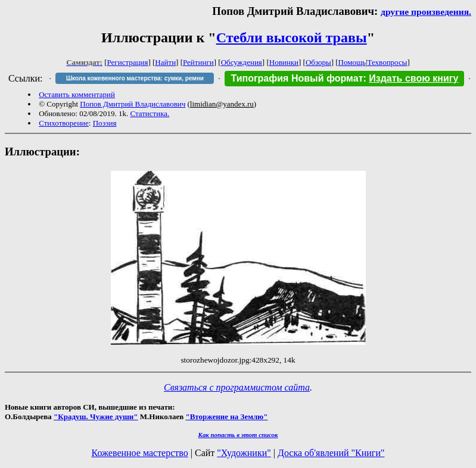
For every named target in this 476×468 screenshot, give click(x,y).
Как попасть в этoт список (238, 435)
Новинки (284, 62)
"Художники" (244, 453)
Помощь (352, 62)
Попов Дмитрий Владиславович (133, 104)
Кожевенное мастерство (140, 453)
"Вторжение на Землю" (226, 416)
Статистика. (150, 113)
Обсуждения (242, 62)
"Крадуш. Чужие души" (96, 416)
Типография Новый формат (297, 78)
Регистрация (128, 62)
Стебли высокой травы (292, 38)
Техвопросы (388, 62)
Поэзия (105, 123)
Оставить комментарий (77, 94)
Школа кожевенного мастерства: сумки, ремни (135, 78)
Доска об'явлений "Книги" (331, 453)
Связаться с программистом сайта (237, 387)
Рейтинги (198, 62)
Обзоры (318, 62)
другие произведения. (426, 12)
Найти (165, 62)
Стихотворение (64, 123)
